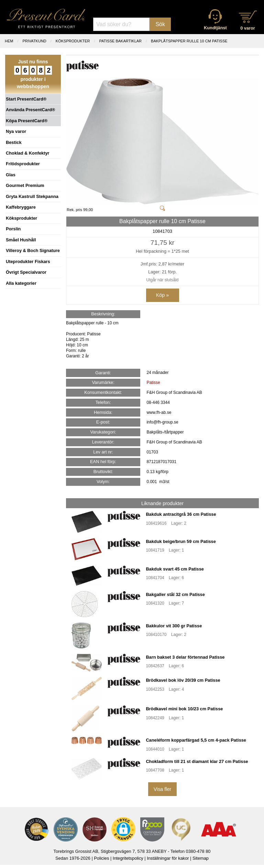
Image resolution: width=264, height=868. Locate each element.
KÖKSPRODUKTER (73, 41)
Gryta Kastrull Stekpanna (32, 196)
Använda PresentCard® (30, 110)
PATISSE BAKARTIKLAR (121, 41)
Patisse (153, 383)
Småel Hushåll (21, 240)
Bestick (14, 142)
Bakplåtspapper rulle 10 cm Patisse (189, 41)
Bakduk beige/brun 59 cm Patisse (181, 541)
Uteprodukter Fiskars (28, 262)
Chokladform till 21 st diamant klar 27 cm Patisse (197, 761)
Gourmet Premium (25, 185)
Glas (11, 175)
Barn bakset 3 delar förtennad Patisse (185, 657)
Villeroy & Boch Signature (33, 250)
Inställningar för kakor (168, 858)
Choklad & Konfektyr (28, 153)
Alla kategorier (21, 283)
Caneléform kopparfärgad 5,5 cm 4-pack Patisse (196, 740)
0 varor (248, 28)
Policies (101, 858)
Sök (160, 24)
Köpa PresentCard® (27, 121)
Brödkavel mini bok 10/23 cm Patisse (184, 709)
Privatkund (35, 41)
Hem (9, 41)
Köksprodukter (21, 218)
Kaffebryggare (21, 207)
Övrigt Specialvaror (26, 272)
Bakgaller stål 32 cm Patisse (175, 594)
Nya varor (16, 131)
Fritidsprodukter (23, 164)
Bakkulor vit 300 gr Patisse (174, 626)
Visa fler (163, 789)
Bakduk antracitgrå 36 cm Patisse (181, 514)
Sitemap (201, 858)
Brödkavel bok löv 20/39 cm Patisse (183, 680)
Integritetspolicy (128, 858)
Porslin (13, 229)
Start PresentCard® (26, 99)
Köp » (163, 295)
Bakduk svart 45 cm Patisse (175, 569)
